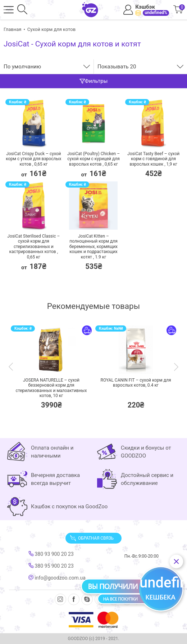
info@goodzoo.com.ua (57, 578)
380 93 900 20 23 (51, 554)
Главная (12, 29)
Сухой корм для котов (51, 29)
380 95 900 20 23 (51, 566)
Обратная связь (92, 538)
